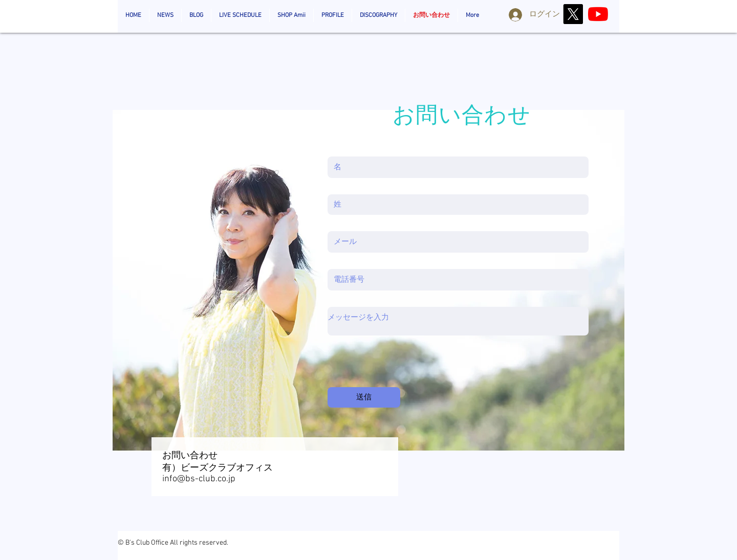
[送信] (364, 397)
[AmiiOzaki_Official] (598, 14)
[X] (573, 14)
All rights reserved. (199, 543)
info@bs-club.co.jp (199, 479)
